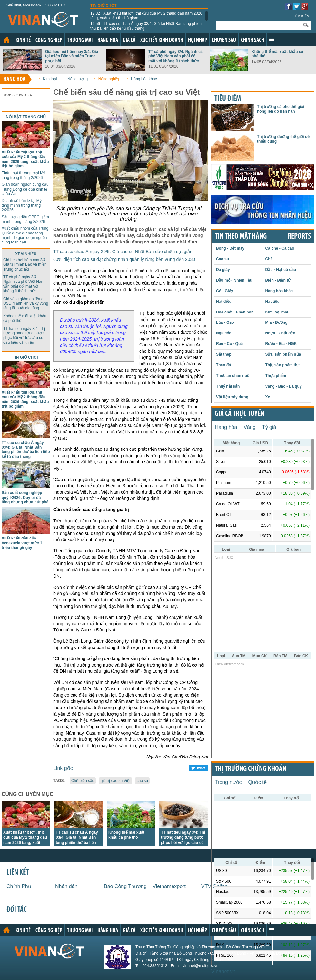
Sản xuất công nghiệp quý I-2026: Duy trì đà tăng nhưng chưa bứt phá (25, 497)
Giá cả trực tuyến (240, 414)
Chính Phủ (19, 886)
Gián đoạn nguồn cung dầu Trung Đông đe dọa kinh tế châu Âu (25, 189)
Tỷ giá (269, 427)
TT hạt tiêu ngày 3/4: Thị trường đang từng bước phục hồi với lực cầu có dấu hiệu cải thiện (24, 336)
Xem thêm (272, 39)
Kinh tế (23, 40)
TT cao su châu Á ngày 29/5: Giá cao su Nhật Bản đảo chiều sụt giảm (123, 252)
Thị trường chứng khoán (251, 769)
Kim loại (50, 79)
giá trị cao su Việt (116, 781)
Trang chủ (6, 40)
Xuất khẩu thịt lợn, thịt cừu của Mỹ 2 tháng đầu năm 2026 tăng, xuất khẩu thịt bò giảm (146, 15)
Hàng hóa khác (144, 79)
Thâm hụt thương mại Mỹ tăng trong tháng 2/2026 (23, 175)
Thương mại (80, 40)
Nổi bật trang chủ (26, 117)
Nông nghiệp (109, 79)
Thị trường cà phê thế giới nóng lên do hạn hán (281, 109)
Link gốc (63, 768)
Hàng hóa (108, 40)
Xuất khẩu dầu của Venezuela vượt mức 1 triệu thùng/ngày (22, 543)
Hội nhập (197, 40)
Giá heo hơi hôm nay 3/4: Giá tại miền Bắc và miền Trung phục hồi (72, 56)
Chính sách (252, 40)
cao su (142, 781)
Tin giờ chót (104, 5)
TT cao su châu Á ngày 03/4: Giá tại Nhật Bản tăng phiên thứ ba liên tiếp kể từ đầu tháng (146, 26)
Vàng (249, 427)
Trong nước (228, 782)
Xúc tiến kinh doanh (162, 40)
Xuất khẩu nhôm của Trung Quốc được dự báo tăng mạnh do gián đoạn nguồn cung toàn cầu (25, 235)
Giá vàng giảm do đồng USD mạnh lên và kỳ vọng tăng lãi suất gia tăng (26, 304)
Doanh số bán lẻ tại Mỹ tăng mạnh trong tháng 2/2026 (22, 205)
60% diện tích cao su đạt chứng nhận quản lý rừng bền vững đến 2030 (124, 259)
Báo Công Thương (125, 886)
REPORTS (299, 237)
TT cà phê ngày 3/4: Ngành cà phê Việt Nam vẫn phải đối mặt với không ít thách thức (176, 56)
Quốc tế (257, 782)
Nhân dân (66, 886)
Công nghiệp (49, 40)
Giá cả (129, 40)
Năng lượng (78, 79)
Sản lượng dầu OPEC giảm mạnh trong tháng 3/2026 (25, 219)
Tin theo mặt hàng (241, 237)
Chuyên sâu (224, 40)
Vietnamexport (169, 886)
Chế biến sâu (83, 781)
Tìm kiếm (302, 16)
